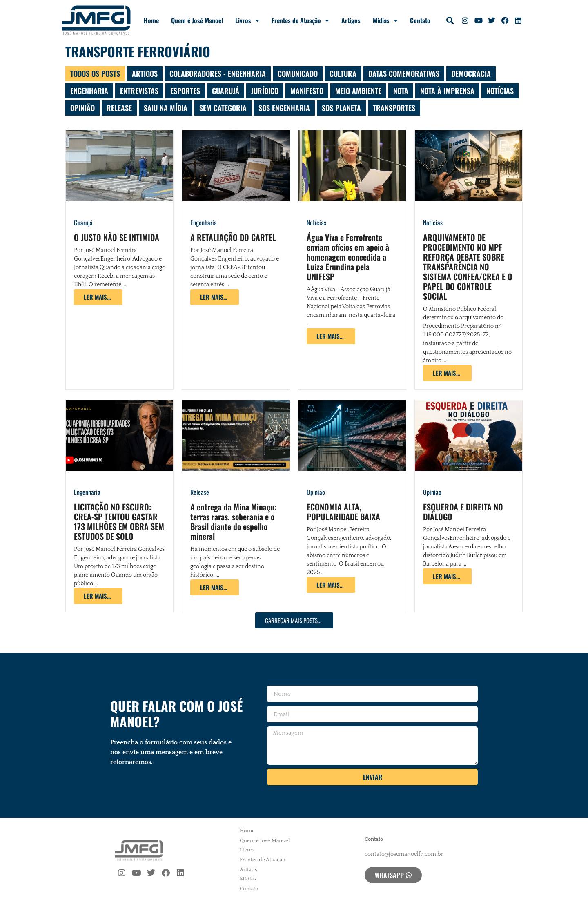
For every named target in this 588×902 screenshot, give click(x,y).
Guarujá (83, 223)
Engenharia (204, 223)
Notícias (316, 223)
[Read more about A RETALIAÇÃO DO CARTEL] (215, 297)
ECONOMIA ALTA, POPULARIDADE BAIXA (344, 512)
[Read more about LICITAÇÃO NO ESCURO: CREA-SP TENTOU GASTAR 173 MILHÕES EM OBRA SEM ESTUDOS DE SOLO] (98, 596)
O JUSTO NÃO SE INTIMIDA (117, 237)
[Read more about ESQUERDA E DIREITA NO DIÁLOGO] (447, 576)
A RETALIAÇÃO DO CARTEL (233, 237)
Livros (247, 20)
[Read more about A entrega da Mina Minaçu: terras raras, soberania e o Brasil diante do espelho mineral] (215, 587)
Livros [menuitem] (247, 850)
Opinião (316, 492)
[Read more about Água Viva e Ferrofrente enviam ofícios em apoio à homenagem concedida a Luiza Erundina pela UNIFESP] (331, 336)
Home (151, 20)
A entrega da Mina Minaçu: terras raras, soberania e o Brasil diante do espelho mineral (233, 521)
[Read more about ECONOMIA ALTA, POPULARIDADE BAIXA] (331, 585)
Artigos (351, 20)
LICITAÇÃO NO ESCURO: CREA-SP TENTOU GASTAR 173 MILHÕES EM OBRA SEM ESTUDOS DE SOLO (119, 521)
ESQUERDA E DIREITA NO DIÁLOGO (463, 512)
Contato (420, 20)
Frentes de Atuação (300, 20)
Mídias (385, 20)
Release (200, 492)
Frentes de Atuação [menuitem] (263, 860)
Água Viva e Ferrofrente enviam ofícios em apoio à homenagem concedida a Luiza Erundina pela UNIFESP (348, 257)
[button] (450, 21)
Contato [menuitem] (249, 889)
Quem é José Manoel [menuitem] (265, 840)
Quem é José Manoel (197, 20)
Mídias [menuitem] (248, 879)
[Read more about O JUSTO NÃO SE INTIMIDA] (98, 297)
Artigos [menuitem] (248, 869)
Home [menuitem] (247, 831)
